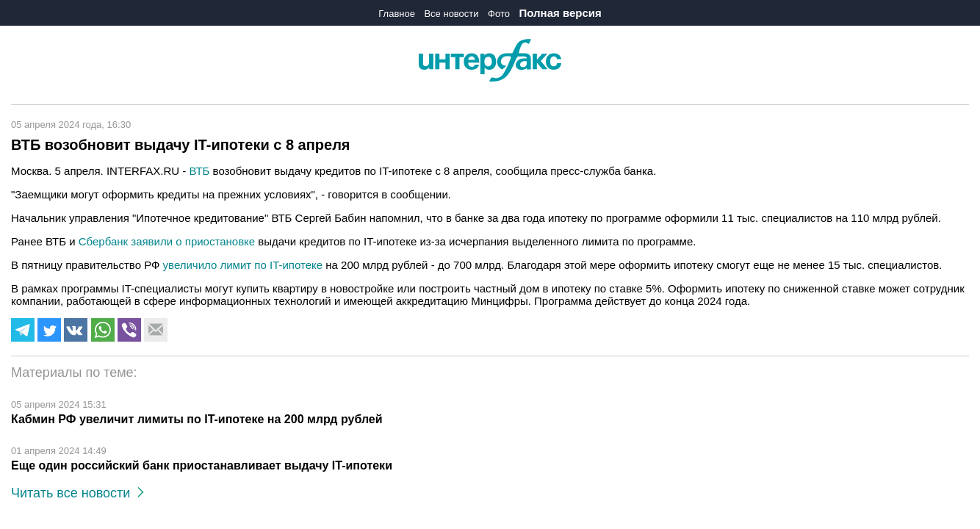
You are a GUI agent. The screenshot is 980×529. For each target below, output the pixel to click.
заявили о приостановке (193, 241)
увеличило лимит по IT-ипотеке (243, 265)
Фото (499, 14)
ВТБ (199, 171)
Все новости (451, 14)
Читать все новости (78, 493)
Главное (397, 14)
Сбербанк (103, 241)
